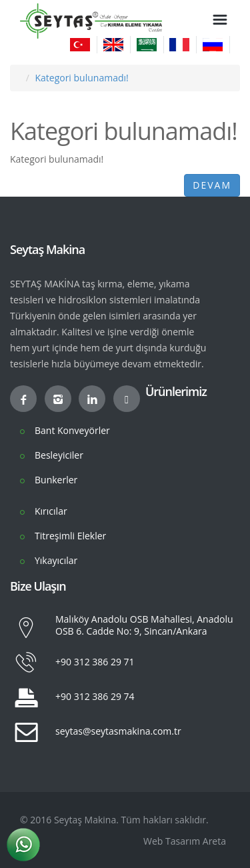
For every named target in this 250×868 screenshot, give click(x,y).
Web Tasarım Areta (185, 841)
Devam (212, 185)
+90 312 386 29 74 (95, 696)
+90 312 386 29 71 (95, 662)
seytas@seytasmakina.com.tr (118, 731)
